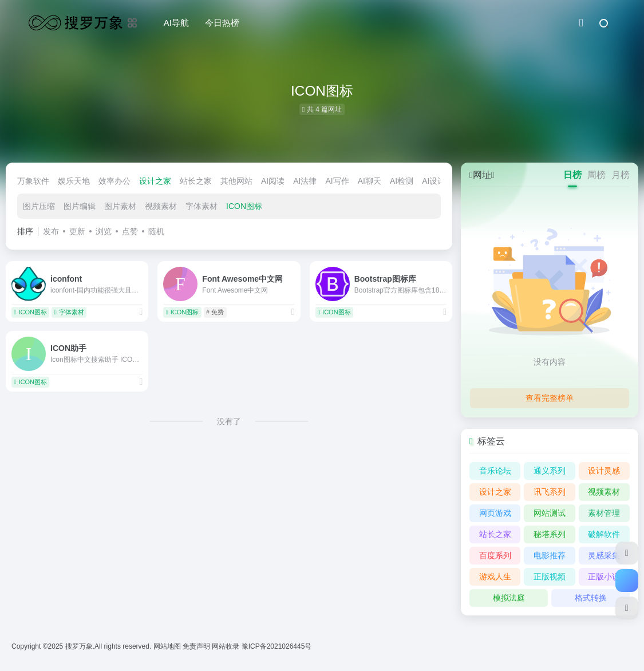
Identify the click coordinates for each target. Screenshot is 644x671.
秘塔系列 (550, 534)
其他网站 (236, 181)
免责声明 (197, 646)
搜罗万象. (79, 646)
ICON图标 (244, 206)
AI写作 (337, 181)
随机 (156, 231)
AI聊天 (370, 181)
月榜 (621, 175)
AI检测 (402, 181)
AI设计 (434, 181)
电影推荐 (550, 555)
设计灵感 (604, 471)
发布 (51, 231)
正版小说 (604, 577)
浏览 (104, 231)
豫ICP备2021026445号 (277, 646)
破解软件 (604, 534)
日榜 (572, 175)
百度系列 (495, 555)
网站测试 (550, 513)
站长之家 (196, 181)
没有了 (229, 421)
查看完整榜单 (550, 398)
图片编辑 (80, 206)
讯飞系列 (550, 492)
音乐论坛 (495, 471)
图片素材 (120, 206)
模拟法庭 (509, 598)
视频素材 (161, 206)
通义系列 (550, 471)
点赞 (130, 231)
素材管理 (604, 513)
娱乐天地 (74, 181)
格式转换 (591, 598)
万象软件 (33, 181)
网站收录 (226, 646)
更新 (77, 231)
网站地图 (168, 646)
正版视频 (550, 577)
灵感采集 (604, 555)
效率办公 (114, 181)
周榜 (596, 175)
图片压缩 (39, 206)
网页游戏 (495, 513)
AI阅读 (273, 181)
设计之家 (155, 181)
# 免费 (215, 312)
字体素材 (202, 206)
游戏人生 (495, 577)
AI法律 (305, 181)
